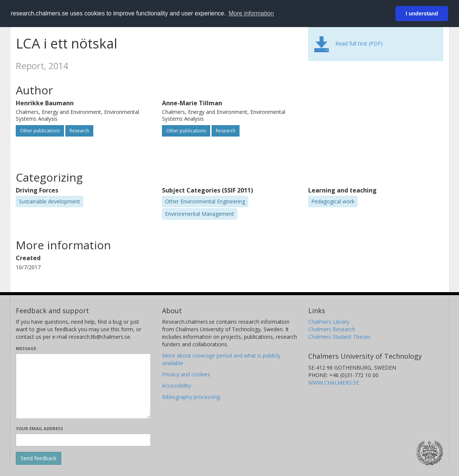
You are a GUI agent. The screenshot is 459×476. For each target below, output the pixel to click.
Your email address (39, 428)
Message (26, 348)
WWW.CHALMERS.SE (334, 383)
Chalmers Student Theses (339, 337)
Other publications (40, 131)
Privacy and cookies (186, 374)
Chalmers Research (332, 329)
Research (79, 131)
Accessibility (176, 386)
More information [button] (251, 13)
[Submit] (39, 458)
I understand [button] (422, 14)
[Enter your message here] (83, 386)
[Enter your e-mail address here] (83, 440)
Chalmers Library (329, 322)
